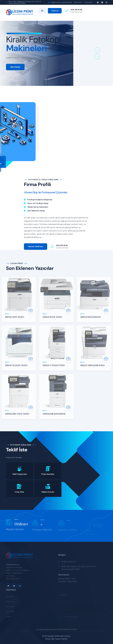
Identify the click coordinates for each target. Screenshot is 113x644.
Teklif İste (55, 11)
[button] (97, 50)
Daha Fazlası (15, 70)
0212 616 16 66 (76, 10)
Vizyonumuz (89, 2)
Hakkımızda (68, 2)
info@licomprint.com (57, 2)
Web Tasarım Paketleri (59, 639)
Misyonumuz (78, 2)
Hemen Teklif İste (36, 246)
